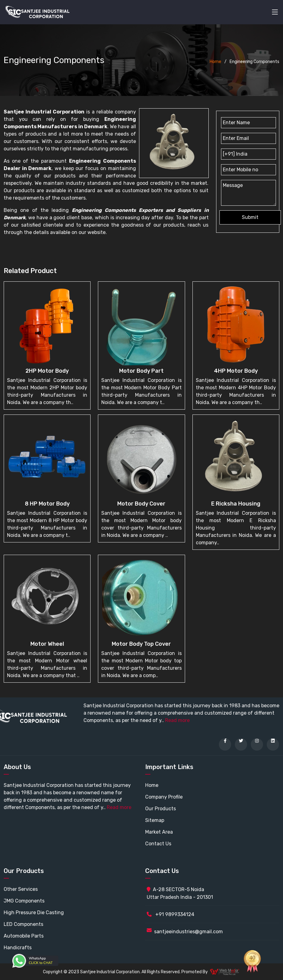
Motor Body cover (141, 504)
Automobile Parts (24, 936)
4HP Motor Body (236, 371)
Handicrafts (18, 948)
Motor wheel (47, 644)
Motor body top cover (141, 644)
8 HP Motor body (47, 504)
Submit (250, 217)
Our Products (161, 809)
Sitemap (155, 820)
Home (215, 62)
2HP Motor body (47, 371)
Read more (177, 720)
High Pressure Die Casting (34, 913)
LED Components (23, 924)
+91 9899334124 (171, 914)
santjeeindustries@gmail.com (188, 932)
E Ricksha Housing (236, 504)
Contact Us (158, 844)
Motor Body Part (141, 371)
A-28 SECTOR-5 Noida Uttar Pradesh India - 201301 (180, 893)
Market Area (159, 832)
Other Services (21, 889)
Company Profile (164, 797)
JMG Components (24, 901)
